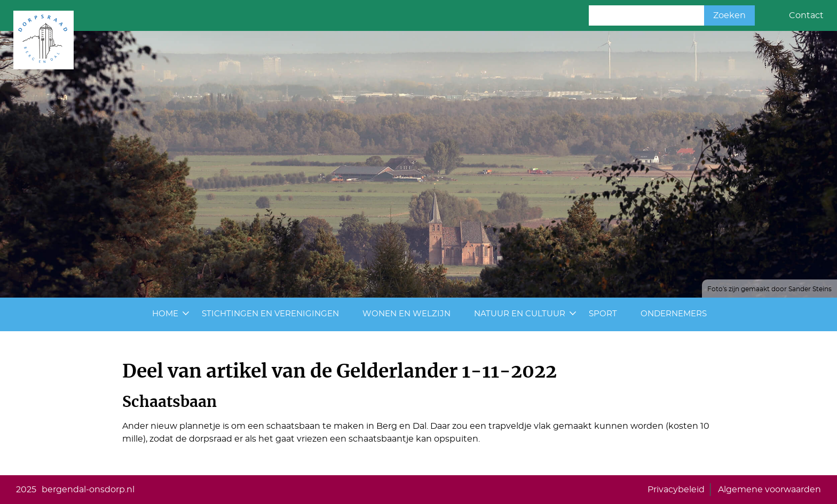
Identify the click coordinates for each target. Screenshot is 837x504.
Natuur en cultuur (520, 314)
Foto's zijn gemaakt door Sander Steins (769, 289)
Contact (806, 15)
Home (165, 314)
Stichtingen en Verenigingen (270, 314)
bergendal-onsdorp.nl (88, 490)
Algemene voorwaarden (769, 490)
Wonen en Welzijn (406, 314)
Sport (603, 314)
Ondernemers (674, 314)
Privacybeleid (676, 490)
